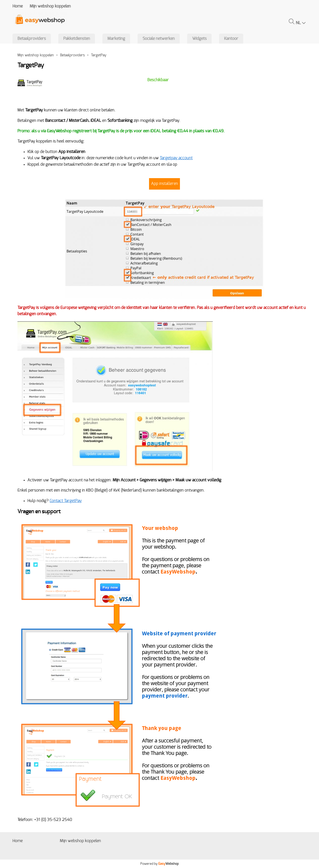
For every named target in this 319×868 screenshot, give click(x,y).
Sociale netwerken (159, 39)
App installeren (164, 184)
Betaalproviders (32, 39)
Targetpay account (176, 158)
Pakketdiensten (77, 39)
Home (18, 6)
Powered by (159, 864)
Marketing (116, 39)
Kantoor (231, 39)
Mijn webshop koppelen (50, 6)
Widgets (199, 39)
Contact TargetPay (66, 501)
